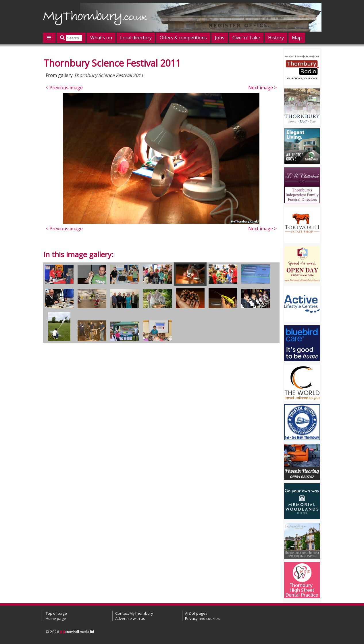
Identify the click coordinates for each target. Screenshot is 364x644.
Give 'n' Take (246, 38)
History (276, 38)
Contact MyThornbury (134, 613)
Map (297, 38)
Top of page (56, 613)
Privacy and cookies (202, 618)
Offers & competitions (183, 38)
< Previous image (64, 88)
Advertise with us (130, 618)
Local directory (136, 38)
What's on (101, 38)
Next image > (262, 88)
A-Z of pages (196, 613)
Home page (56, 618)
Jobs (220, 38)
